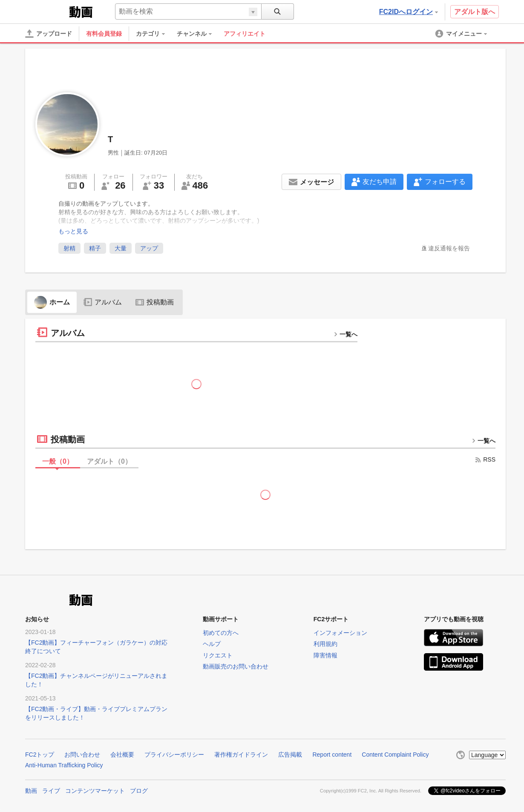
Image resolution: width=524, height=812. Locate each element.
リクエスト (218, 655)
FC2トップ (40, 755)
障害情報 (325, 655)
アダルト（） (109, 461)
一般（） (58, 461)
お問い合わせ (82, 755)
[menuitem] (155, 34)
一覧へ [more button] (345, 334)
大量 (121, 248)
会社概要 (122, 755)
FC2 (46, 11)
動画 (31, 791)
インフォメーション (340, 633)
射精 (69, 248)
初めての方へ (221, 633)
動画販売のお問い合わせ (236, 666)
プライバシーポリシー (174, 755)
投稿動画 (155, 302)
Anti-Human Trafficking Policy (64, 765)
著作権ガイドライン (241, 755)
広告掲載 (290, 755)
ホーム (52, 302)
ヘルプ (212, 644)
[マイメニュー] (462, 34)
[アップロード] (49, 34)
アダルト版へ (475, 12)
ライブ (51, 791)
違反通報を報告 (449, 248)
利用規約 (325, 644)
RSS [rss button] (485, 459)
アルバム (103, 302)
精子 (95, 248)
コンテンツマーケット (95, 791)
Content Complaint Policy (395, 755)
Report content (332, 755)
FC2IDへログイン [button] (409, 12)
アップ (149, 248)
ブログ (139, 791)
